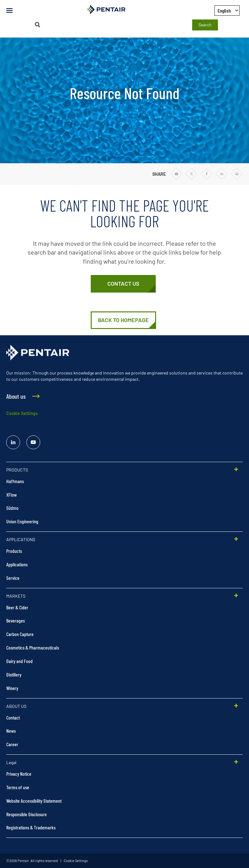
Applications (17, 564)
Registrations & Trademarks (31, 827)
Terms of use (18, 787)
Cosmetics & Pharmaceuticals (33, 647)
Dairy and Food (19, 661)
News (11, 731)
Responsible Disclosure (27, 814)
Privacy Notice (19, 774)
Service (13, 578)
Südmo (12, 508)
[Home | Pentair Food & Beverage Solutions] (123, 320)
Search (205, 25)
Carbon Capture (20, 634)
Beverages (16, 620)
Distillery (14, 674)
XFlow (11, 495)
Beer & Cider (17, 607)
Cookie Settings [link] (75, 861)
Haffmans (15, 481)
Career (12, 744)
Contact (13, 717)
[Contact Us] (123, 284)
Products (14, 551)
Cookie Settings (22, 413)
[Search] (37, 25)
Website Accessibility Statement (34, 801)
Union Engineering (22, 521)
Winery (12, 688)
